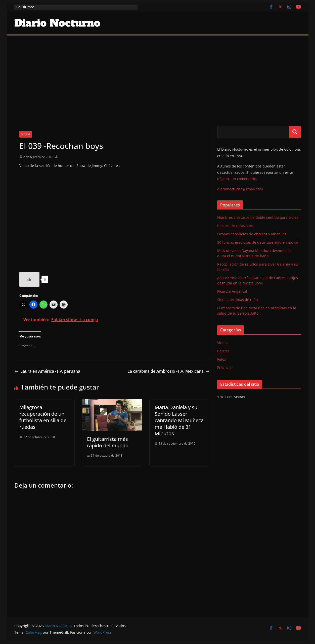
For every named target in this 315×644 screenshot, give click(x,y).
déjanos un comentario (237, 179)
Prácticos (225, 368)
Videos (26, 134)
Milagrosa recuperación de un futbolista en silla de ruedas (43, 417)
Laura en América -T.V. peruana (47, 371)
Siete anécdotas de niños (238, 300)
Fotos (222, 359)
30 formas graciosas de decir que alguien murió (258, 242)
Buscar (295, 132)
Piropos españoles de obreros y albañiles (252, 234)
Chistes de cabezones (235, 226)
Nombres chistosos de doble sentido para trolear (259, 217)
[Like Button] (29, 279)
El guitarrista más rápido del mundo (108, 442)
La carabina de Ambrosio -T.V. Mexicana (169, 371)
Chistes (223, 351)
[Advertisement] (158, 73)
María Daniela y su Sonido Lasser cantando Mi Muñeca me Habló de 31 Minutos (179, 420)
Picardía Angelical (232, 291)
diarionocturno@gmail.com (240, 189)
